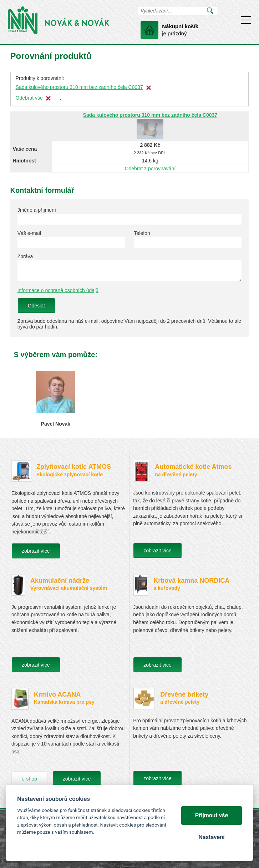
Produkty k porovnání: (40, 78)
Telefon (142, 233)
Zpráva (25, 256)
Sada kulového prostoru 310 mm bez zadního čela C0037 (79, 87)
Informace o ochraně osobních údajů (58, 290)
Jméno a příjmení (37, 210)
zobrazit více (36, 551)
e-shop (29, 779)
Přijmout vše (212, 815)
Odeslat (36, 306)
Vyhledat (210, 11)
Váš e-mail (29, 233)
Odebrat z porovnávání (150, 169)
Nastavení (211, 837)
